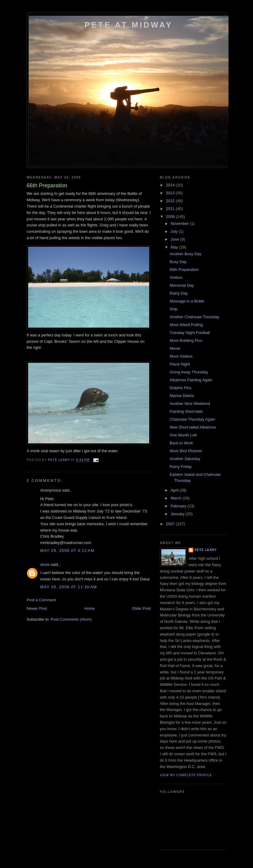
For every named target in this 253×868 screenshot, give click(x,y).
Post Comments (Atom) (71, 619)
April (175, 490)
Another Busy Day (185, 254)
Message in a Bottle (187, 301)
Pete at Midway (128, 25)
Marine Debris (182, 396)
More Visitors (181, 356)
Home (90, 608)
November (180, 224)
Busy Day (178, 262)
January (178, 514)
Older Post (141, 608)
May (175, 247)
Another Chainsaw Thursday (194, 317)
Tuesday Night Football (190, 333)
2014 (171, 185)
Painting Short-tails (186, 411)
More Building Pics (186, 341)
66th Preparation (184, 270)
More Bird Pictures (186, 451)
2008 (171, 217)
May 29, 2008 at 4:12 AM (67, 551)
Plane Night (180, 364)
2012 (171, 201)
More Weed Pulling (186, 325)
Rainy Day (179, 293)
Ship (173, 309)
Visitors (176, 277)
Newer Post (37, 608)
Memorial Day (182, 285)
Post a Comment (41, 600)
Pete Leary (206, 550)
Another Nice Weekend (190, 404)
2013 (171, 193)
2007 (171, 524)
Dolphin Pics (180, 388)
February (179, 506)
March (177, 498)
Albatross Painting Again (191, 380)
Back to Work (181, 443)
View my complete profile (186, 775)
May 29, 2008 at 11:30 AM (69, 587)
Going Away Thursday (189, 372)
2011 (171, 209)
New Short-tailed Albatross (193, 427)
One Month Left (183, 435)
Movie (175, 348)
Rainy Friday (181, 467)
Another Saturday (185, 459)
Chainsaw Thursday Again (192, 419)
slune (45, 564)
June (176, 239)
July (175, 231)
